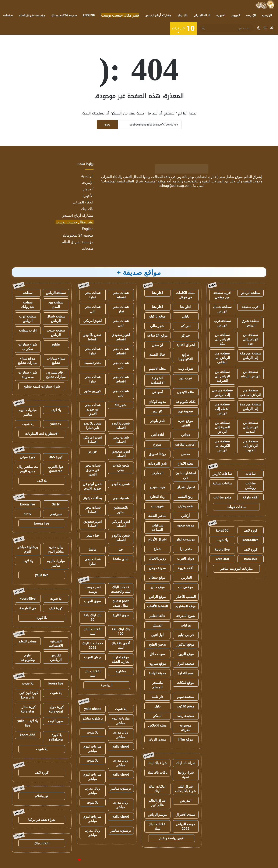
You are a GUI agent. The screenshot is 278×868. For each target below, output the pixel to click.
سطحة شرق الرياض (251, 323)
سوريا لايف (56, 721)
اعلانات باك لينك (92, 673)
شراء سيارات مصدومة (28, 375)
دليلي (186, 316)
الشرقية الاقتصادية (157, 380)
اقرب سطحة (251, 307)
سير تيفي (56, 514)
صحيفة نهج (186, 411)
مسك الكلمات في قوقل (186, 295)
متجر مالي (157, 326)
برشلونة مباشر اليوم (28, 549)
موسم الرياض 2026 (186, 826)
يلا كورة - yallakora (56, 737)
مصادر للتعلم (28, 641)
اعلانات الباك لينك (157, 789)
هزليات (186, 625)
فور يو (92, 451)
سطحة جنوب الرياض (56, 333)
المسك (157, 625)
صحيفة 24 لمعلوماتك (64, 15)
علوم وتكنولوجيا (28, 658)
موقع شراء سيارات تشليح (28, 361)
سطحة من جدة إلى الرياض (250, 406)
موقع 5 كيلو (157, 316)
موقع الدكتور (186, 644)
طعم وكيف (186, 506)
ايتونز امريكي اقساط (92, 440)
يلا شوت (222, 540)
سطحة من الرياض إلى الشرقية (222, 376)
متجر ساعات (222, 497)
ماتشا (93, 550)
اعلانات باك (42, 843)
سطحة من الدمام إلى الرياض (222, 409)
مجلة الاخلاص (157, 725)
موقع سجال (157, 578)
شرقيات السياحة (157, 528)
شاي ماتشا (121, 559)
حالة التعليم (157, 616)
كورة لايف (250, 530)
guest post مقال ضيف (121, 603)
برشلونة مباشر (93, 718)
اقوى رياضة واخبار (171, 838)
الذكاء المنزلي (202, 15)
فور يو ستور (92, 391)
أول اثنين (157, 635)
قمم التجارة (186, 673)
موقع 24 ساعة (157, 335)
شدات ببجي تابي (92, 309)
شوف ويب (186, 369)
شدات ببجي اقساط (121, 295)
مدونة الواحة (157, 673)
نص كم (186, 326)
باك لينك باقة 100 (121, 631)
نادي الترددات (157, 464)
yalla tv (56, 424)
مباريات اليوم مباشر (121, 721)
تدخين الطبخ (157, 644)
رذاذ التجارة (157, 497)
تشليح (56, 344)
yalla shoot (92, 709)
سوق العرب (92, 601)
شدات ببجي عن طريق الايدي (92, 409)
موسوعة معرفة (186, 728)
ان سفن (157, 345)
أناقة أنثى (157, 435)
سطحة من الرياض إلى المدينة (250, 427)
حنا (121, 550)
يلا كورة (42, 618)
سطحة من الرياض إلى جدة (250, 339)
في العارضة (28, 608)
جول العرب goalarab (56, 469)
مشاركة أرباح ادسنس (158, 15)
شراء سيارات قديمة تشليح (42, 386)
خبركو (186, 335)
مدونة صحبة (186, 525)
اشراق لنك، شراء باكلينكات (186, 789)
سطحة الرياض (251, 293)
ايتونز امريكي (92, 321)
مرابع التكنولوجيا (186, 357)
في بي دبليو (186, 635)
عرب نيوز (186, 378)
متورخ (157, 444)
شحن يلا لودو (121, 484)
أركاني (186, 516)
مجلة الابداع (186, 464)
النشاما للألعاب (157, 606)
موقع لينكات (186, 683)
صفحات (8, 15)
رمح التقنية (186, 497)
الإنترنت (251, 15)
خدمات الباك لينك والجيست (121, 589)
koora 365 (28, 735)
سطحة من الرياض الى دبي (250, 392)
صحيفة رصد (186, 716)
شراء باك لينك (186, 763)
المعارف (157, 473)
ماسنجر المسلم (157, 685)
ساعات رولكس (250, 486)
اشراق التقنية (186, 345)
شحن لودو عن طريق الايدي (93, 486)
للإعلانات (72, 860)
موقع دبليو (157, 587)
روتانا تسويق (157, 454)
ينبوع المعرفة (186, 616)
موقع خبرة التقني (186, 423)
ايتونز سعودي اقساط (121, 337)
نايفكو (157, 716)
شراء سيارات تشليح (56, 361)
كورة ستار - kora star (27, 709)
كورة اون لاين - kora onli (27, 695)
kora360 (222, 530)
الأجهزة (221, 15)
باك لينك (182, 15)
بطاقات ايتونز (92, 498)
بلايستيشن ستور (121, 510)
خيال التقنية (157, 355)
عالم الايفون (186, 392)
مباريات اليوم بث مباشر (236, 569)
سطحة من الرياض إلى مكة (222, 339)
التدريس (186, 801)
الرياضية (107, 685)
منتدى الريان (157, 739)
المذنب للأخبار (186, 597)
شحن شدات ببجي (121, 468)
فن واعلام (42, 796)
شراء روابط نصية (186, 775)
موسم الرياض (157, 815)
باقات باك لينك (157, 773)
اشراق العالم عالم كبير (157, 803)
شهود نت (157, 506)
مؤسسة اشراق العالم (32, 15)
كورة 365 (56, 457)
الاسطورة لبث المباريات (42, 434)
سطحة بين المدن (56, 305)
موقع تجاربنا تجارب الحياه (121, 659)
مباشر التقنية (157, 516)
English (89, 15)
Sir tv (56, 504)
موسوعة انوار (186, 539)
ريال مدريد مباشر (121, 735)
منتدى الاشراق (186, 815)
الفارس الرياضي (56, 658)
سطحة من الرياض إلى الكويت (250, 446)
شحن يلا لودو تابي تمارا (93, 426)
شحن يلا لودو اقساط (93, 337)
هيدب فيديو (157, 487)
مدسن (186, 454)
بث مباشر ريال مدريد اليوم (28, 469)
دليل (157, 706)
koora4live (250, 540)
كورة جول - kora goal (56, 709)
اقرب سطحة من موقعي (222, 295)
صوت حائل (157, 654)
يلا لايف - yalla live (28, 723)
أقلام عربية (186, 568)
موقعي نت (186, 587)
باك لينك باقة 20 (92, 617)
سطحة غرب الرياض (222, 323)
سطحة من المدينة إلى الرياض (222, 427)
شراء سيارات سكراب (28, 347)
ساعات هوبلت (236, 507)
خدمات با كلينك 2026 (92, 645)
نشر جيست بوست (92, 589)
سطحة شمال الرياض (222, 309)
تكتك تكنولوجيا (186, 402)
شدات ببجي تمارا (92, 295)
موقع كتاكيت (186, 706)
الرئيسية (267, 15)
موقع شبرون (157, 664)
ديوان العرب (186, 558)
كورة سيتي (28, 457)
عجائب (186, 435)
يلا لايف (56, 410)
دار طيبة (157, 697)
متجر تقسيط (93, 363)
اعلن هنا (157, 293)
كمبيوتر (236, 15)
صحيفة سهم (186, 697)
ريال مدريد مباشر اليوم (56, 549)
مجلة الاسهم (157, 369)
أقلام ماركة (251, 497)
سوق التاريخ (121, 615)
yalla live (42, 575)
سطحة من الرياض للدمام (250, 374)
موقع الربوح (186, 654)
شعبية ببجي (121, 498)
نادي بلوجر (157, 421)
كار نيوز (157, 411)
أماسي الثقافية (186, 444)
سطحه (28, 293)
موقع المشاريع (186, 606)
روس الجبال (157, 558)
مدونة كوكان (157, 402)
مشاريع (121, 671)
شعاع (157, 549)
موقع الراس (157, 597)
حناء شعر (92, 536)
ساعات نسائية (222, 483)
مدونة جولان (157, 568)
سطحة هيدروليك (28, 305)
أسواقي (157, 392)
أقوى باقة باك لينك (121, 645)
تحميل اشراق (186, 487)
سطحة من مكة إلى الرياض (251, 356)
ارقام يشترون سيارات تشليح (56, 375)
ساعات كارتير (222, 474)
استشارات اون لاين (186, 475)
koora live (222, 550)
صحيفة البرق (186, 664)
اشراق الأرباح (157, 539)
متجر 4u (121, 405)
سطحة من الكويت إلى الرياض (222, 446)
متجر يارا (186, 549)
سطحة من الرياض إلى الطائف (222, 358)
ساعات (250, 474)
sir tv (28, 514)
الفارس (186, 578)
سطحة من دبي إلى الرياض (222, 392)
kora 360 (222, 559)
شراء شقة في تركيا (42, 820)
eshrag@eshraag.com (175, 186)
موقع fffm (185, 739)
